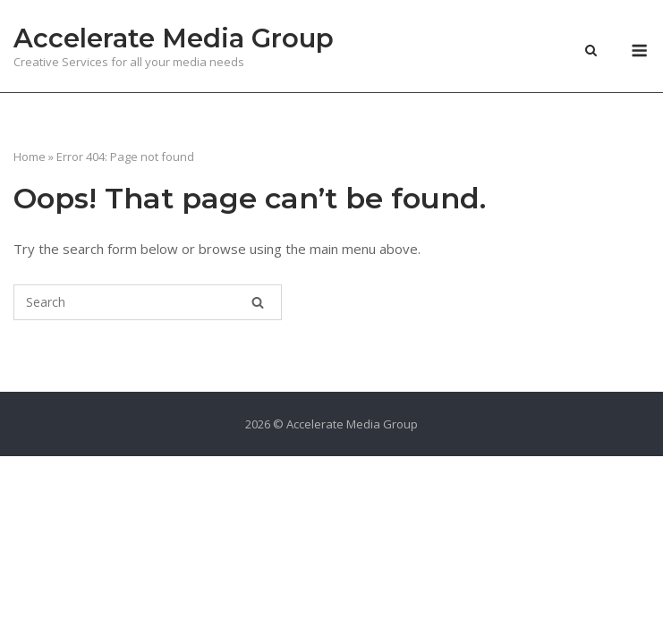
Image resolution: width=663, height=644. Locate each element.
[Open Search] (591, 52)
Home (30, 157)
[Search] (258, 302)
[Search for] (148, 302)
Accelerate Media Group (174, 38)
